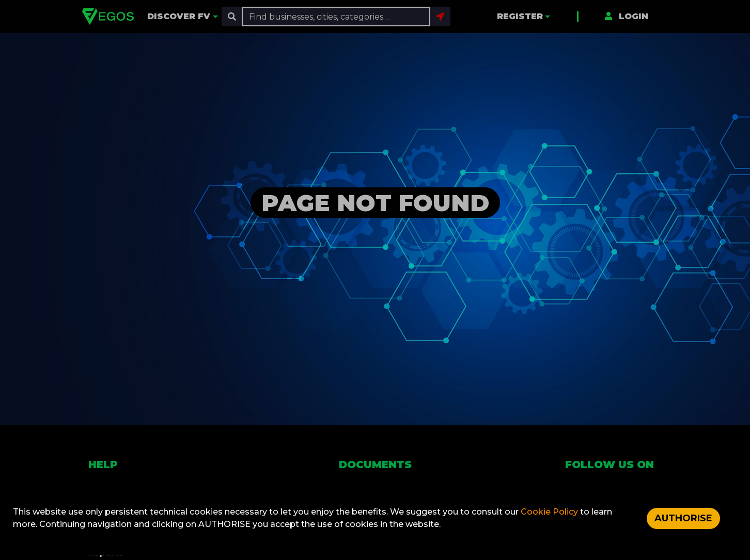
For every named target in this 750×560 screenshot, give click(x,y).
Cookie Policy (550, 512)
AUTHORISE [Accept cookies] (683, 518)
